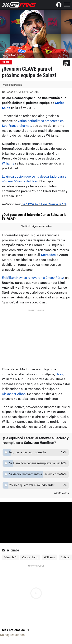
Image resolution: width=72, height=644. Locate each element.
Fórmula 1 (10, 557)
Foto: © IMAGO (10, 55)
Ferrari (6, 62)
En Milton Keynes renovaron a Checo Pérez (33, 278)
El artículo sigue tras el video (36, 226)
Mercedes (48, 255)
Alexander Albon (14, 394)
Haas (59, 374)
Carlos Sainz (30, 557)
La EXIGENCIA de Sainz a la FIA (44, 204)
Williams (8, 163)
